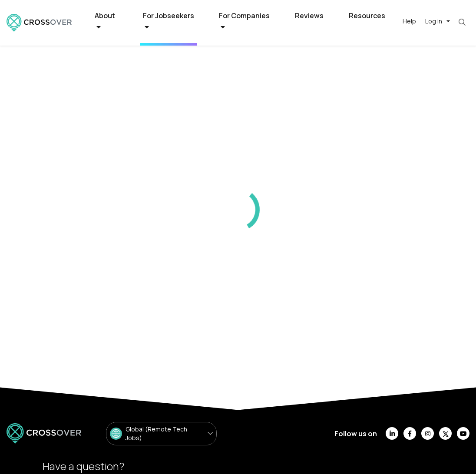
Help (409, 21)
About (105, 21)
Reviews (309, 16)
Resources (367, 16)
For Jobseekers (169, 21)
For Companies (244, 21)
